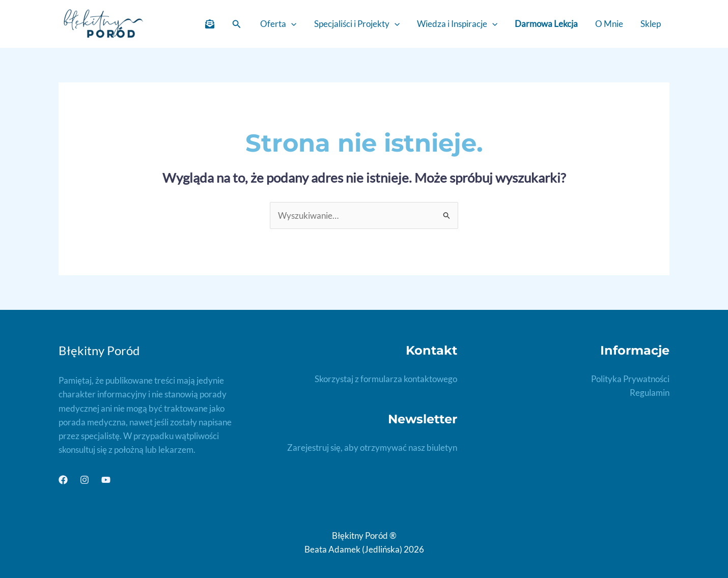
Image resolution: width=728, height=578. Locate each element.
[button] (237, 24)
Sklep (651, 24)
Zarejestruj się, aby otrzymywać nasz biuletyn (372, 447)
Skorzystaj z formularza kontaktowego (386, 379)
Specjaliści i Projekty (357, 24)
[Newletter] (210, 24)
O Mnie (609, 24)
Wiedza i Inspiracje (457, 24)
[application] (291, 24)
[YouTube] (106, 480)
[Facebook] (63, 480)
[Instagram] (85, 480)
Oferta (278, 24)
